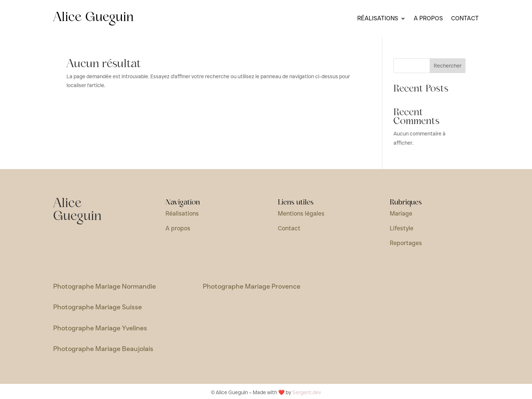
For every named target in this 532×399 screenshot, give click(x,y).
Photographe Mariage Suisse (98, 307)
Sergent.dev (307, 392)
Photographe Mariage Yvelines (100, 328)
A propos (428, 19)
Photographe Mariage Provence (252, 286)
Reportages (406, 243)
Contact (465, 19)
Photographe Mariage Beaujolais (103, 349)
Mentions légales (301, 214)
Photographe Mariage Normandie (105, 286)
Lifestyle (402, 228)
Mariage (401, 214)
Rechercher (448, 66)
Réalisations (378, 19)
